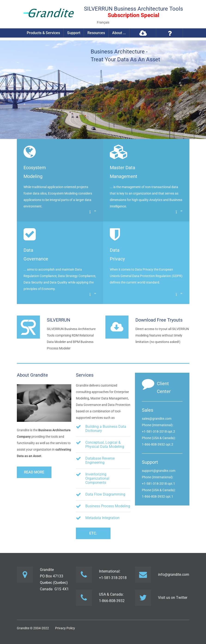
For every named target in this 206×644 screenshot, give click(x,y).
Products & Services (43, 33)
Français (103, 22)
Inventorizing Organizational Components (97, 478)
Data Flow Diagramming (105, 494)
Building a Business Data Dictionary (106, 429)
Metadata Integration (102, 518)
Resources (96, 33)
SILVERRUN (58, 320)
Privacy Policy (65, 628)
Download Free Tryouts (159, 320)
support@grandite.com (159, 471)
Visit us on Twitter (173, 598)
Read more (34, 472)
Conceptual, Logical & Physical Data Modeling (105, 445)
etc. (93, 533)
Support (74, 33)
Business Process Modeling (108, 506)
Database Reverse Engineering (100, 460)
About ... (119, 33)
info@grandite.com (174, 575)
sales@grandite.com (157, 419)
